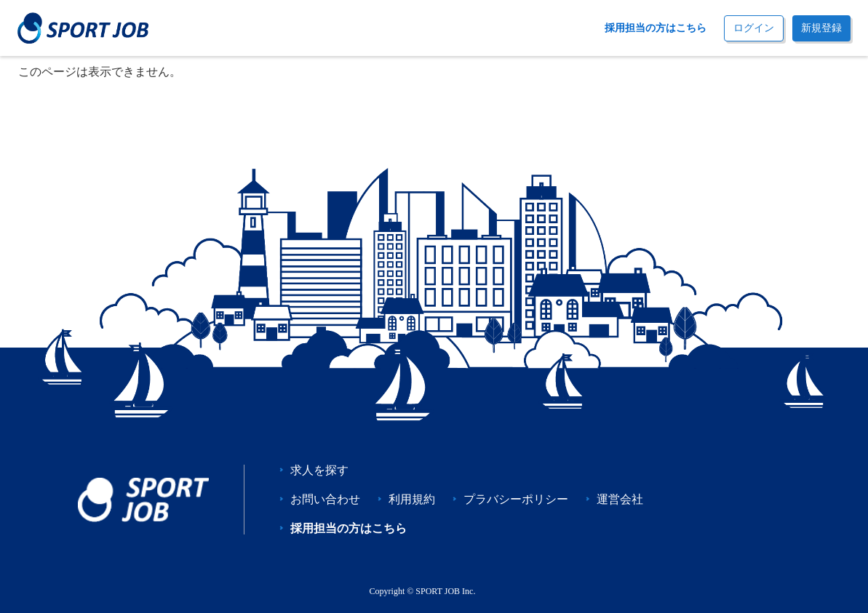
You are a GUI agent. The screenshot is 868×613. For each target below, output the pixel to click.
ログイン (754, 28)
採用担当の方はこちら (656, 28)
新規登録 (821, 28)
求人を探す (319, 470)
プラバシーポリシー (516, 500)
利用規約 (412, 500)
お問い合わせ (325, 500)
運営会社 (620, 500)
